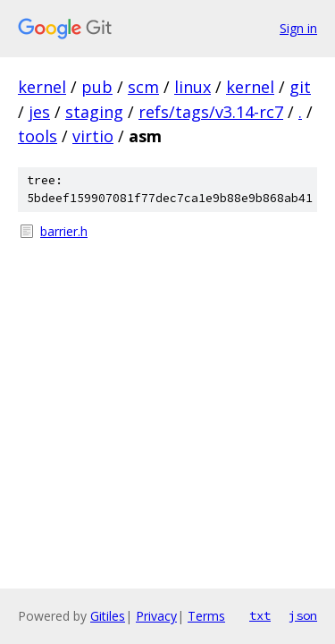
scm (143, 87)
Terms (206, 616)
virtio (93, 136)
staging (94, 112)
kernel (42, 87)
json (303, 615)
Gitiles (108, 616)
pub (97, 87)
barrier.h (64, 231)
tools (38, 136)
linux (193, 87)
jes (39, 112)
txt (260, 615)
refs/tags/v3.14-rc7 (211, 112)
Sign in (298, 28)
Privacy (156, 616)
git (300, 87)
